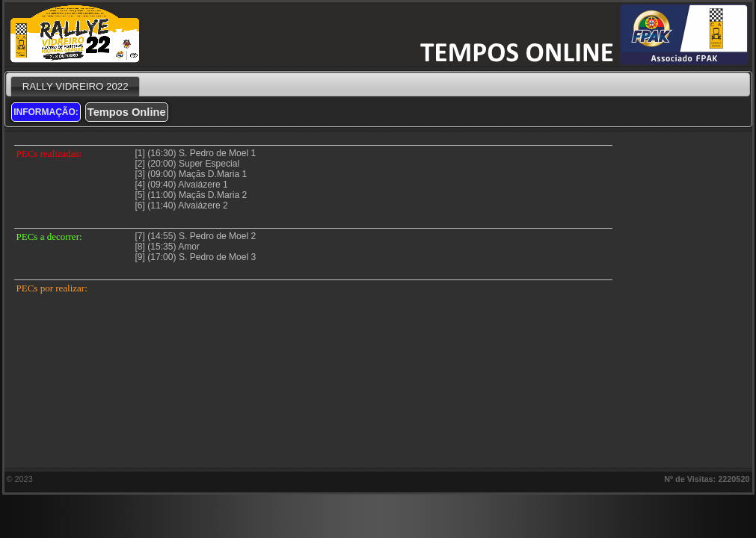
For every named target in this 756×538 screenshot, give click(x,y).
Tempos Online (127, 112)
